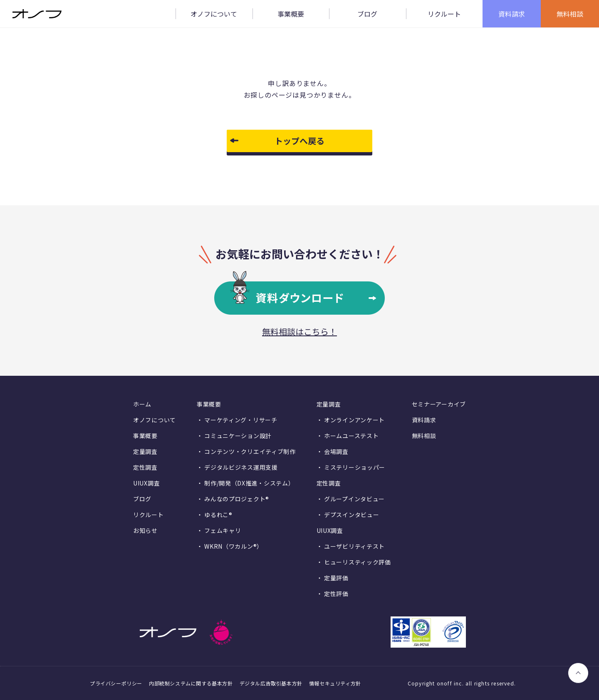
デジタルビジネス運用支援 (241, 467)
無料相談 (424, 436)
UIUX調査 (146, 483)
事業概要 (145, 436)
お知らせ (145, 530)
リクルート (149, 515)
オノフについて (155, 420)
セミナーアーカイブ (439, 404)
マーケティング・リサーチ (241, 420)
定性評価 (336, 594)
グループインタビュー (354, 499)
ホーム (142, 404)
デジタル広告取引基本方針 (271, 683)
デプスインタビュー (351, 515)
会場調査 (336, 451)
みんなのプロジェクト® (237, 499)
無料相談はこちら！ (299, 332)
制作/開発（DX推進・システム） (249, 483)
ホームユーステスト (351, 436)
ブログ (142, 499)
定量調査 (145, 451)
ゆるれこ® (218, 515)
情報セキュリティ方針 (335, 683)
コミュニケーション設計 (238, 436)
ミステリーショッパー (355, 467)
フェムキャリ (223, 530)
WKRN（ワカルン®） (234, 546)
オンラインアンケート (354, 420)
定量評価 (336, 578)
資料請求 (424, 420)
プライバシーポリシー (116, 683)
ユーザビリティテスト (354, 546)
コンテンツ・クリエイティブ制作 (250, 451)
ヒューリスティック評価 (358, 562)
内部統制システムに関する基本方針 (191, 683)
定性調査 (145, 467)
